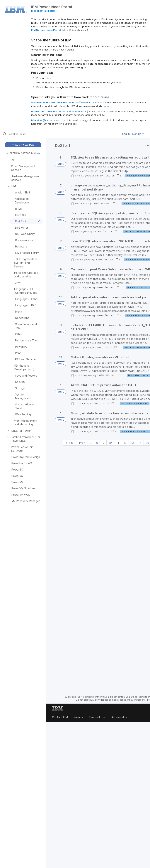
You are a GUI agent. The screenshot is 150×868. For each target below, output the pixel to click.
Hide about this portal (43, 11)
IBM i (102, 176)
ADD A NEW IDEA (23, 145)
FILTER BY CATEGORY (20, 153)
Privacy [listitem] (78, 717)
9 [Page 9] (103, 443)
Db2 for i (111, 176)
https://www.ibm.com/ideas (88, 102)
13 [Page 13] (132, 443)
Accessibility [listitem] (119, 717)
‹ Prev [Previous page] (81, 443)
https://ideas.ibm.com (75, 111)
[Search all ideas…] (25, 134)
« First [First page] (69, 443)
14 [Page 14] (140, 443)
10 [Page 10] (110, 443)
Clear (37, 153)
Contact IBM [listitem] (60, 717)
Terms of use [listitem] (97, 717)
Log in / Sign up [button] (133, 134)
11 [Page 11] (118, 443)
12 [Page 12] (125, 443)
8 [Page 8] (97, 443)
